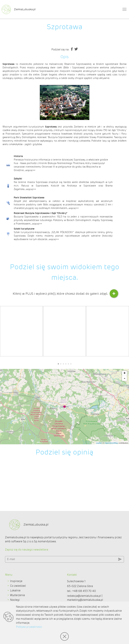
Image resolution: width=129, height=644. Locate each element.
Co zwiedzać (18, 586)
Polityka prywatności (29, 627)
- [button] (125, 378)
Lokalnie (15, 590)
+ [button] (125, 373)
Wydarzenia (17, 595)
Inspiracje (16, 581)
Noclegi (15, 600)
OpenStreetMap (112, 443)
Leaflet (99, 443)
